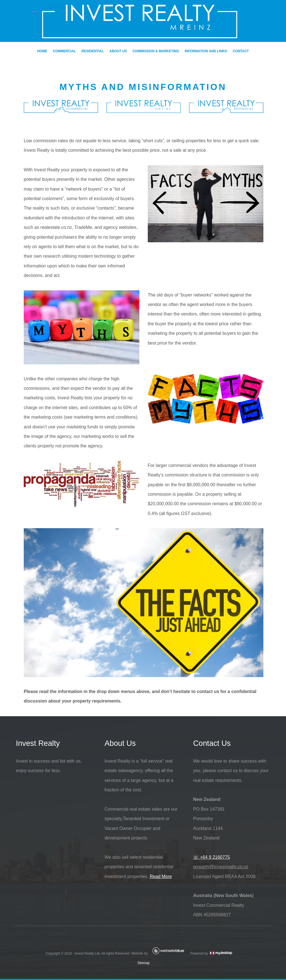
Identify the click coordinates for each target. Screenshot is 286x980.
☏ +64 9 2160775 (211, 858)
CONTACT (241, 51)
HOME (42, 51)
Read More (160, 877)
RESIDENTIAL (93, 51)
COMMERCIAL (64, 51)
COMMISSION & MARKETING (156, 51)
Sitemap (143, 964)
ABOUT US (118, 51)
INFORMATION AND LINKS (206, 51)
